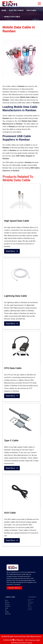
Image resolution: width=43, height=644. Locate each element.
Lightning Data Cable (16, 296)
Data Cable (31, 11)
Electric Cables (16, 11)
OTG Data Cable (13, 368)
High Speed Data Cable (17, 221)
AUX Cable (10, 513)
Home (4, 11)
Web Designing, (30, 640)
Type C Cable (11, 440)
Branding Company (26, 643)
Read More (12, 251)
